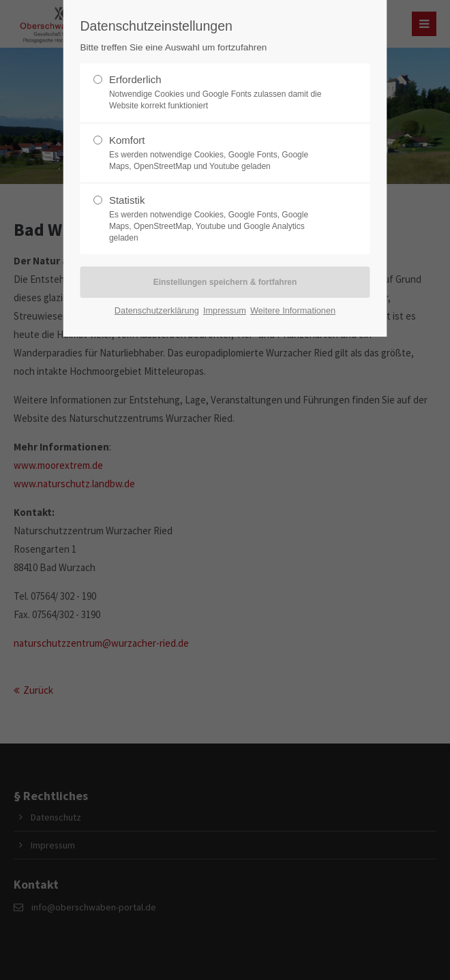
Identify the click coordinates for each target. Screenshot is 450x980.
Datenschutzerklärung (157, 310)
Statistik (220, 219)
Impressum (225, 310)
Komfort (220, 153)
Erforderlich (220, 93)
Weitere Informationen (293, 310)
